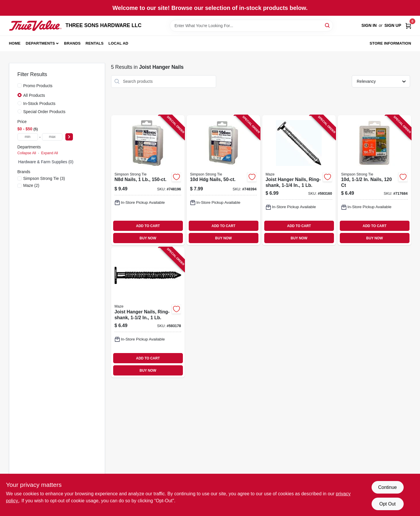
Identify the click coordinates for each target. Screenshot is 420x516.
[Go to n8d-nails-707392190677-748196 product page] (148, 180)
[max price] (52, 137)
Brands (72, 43)
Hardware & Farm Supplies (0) (46, 162)
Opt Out (387, 504)
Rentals (94, 43)
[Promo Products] (20, 85)
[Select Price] (69, 137)
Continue (387, 487)
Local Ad (118, 43)
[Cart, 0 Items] (408, 26)
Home (15, 43)
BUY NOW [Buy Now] (148, 238)
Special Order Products (44, 112)
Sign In (369, 25)
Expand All (50, 153)
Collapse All (27, 153)
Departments (40, 43)
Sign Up (393, 25)
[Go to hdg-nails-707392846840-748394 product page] (223, 180)
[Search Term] (251, 26)
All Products (34, 95)
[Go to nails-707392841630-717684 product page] (374, 180)
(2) (31, 185)
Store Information (390, 43)
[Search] (328, 25)
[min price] (28, 137)
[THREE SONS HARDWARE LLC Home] (35, 26)
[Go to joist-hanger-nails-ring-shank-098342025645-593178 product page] (148, 312)
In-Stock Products (40, 103)
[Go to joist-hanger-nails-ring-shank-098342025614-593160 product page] (299, 180)
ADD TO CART (148, 226)
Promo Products (38, 86)
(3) (44, 178)
